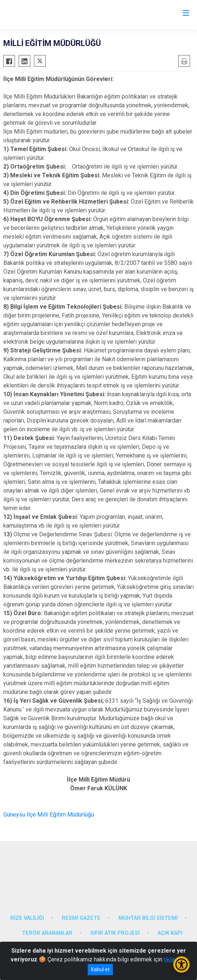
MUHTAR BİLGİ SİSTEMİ (148, 918)
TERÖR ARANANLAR (47, 933)
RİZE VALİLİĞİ (27, 918)
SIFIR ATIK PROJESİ (115, 933)
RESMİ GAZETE (81, 918)
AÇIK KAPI (170, 933)
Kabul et (100, 969)
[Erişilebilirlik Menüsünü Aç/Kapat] (181, 964)
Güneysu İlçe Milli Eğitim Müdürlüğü (49, 815)
